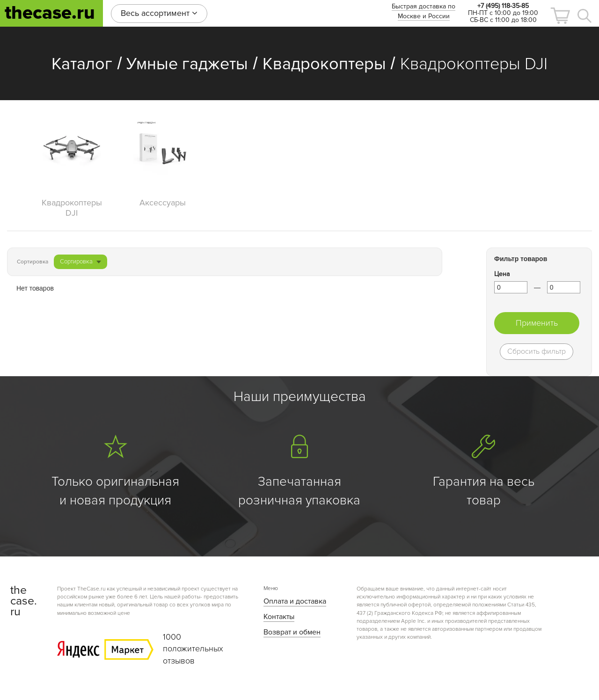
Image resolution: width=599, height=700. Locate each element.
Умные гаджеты (187, 64)
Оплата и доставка (295, 601)
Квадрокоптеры (324, 64)
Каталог (82, 64)
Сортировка (80, 262)
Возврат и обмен (292, 632)
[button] (560, 16)
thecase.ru (50, 13)
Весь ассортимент (159, 13)
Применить (537, 323)
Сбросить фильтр (537, 351)
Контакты (279, 617)
